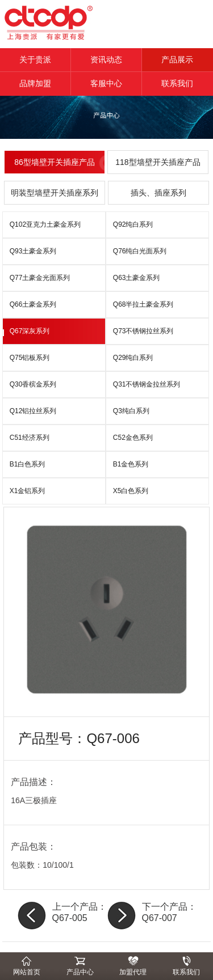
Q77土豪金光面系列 (40, 278)
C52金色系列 (133, 438)
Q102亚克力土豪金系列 (45, 224)
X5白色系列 (131, 491)
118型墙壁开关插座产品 (158, 162)
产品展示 (177, 60)
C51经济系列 (30, 438)
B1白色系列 (28, 464)
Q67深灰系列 (30, 331)
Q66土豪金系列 (33, 304)
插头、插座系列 (158, 193)
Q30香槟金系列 (33, 384)
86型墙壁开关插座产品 (55, 162)
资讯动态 (106, 60)
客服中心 (106, 83)
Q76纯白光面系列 (140, 251)
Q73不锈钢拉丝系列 (143, 331)
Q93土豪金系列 (33, 251)
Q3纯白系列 (131, 411)
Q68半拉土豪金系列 (143, 304)
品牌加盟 (35, 83)
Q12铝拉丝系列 (33, 411)
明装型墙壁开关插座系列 (55, 193)
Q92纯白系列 (133, 224)
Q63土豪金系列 (137, 278)
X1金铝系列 (28, 491)
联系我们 (177, 83)
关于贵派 (35, 60)
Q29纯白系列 (133, 358)
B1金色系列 (131, 464)
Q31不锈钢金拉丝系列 (147, 384)
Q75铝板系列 (30, 358)
